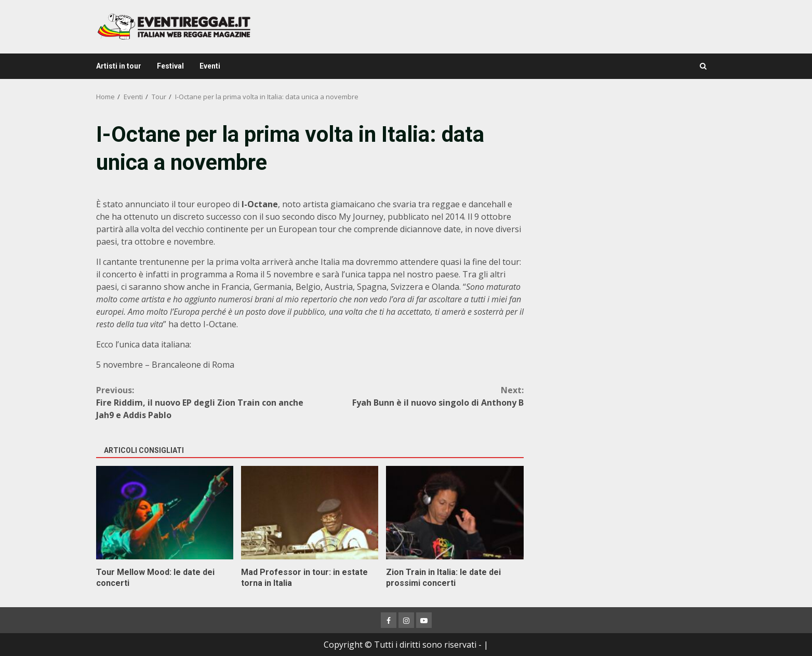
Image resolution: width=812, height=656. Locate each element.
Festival (170, 66)
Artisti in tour (119, 66)
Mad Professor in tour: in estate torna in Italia (310, 513)
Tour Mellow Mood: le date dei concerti (165, 513)
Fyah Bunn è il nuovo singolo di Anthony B (417, 396)
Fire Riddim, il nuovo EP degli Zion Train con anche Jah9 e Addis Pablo (203, 402)
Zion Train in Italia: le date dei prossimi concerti (455, 513)
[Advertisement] (627, 192)
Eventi (210, 66)
